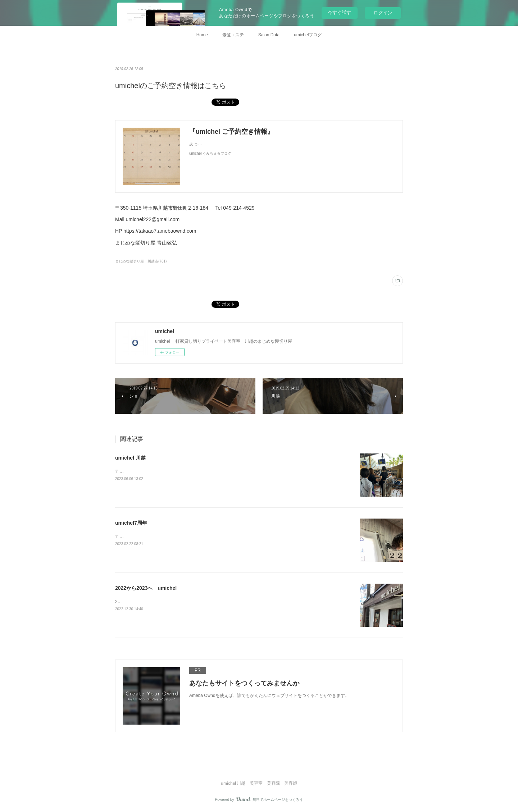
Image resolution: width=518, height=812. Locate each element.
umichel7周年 (131, 523)
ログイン (383, 13)
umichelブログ (308, 35)
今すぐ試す (339, 12)
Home (202, 35)
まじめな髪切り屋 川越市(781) (141, 261)
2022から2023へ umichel (146, 588)
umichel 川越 (130, 458)
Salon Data (269, 35)
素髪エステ (233, 35)
